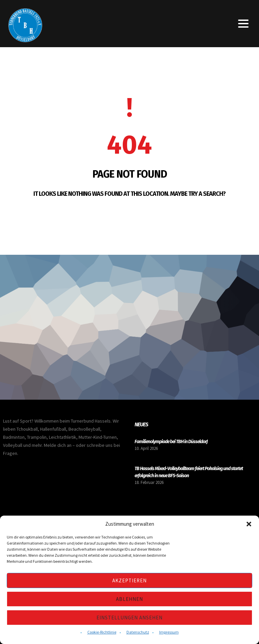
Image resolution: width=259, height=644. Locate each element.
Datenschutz (138, 632)
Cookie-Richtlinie (102, 632)
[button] (249, 524)
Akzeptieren (129, 580)
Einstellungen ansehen (129, 618)
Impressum (169, 632)
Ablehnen (129, 599)
